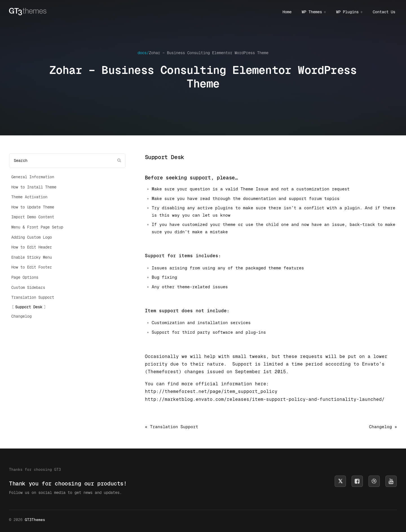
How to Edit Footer (32, 267)
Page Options (25, 277)
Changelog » (383, 427)
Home (287, 12)
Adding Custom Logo (32, 237)
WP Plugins (347, 12)
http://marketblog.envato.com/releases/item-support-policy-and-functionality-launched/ (265, 399)
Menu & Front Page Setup (37, 227)
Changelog (21, 316)
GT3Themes (35, 520)
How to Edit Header (32, 247)
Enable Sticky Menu (32, 257)
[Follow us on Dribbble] (374, 481)
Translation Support (33, 297)
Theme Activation (29, 197)
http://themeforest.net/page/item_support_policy (211, 391)
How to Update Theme (33, 207)
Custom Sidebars (28, 287)
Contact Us (384, 12)
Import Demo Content (33, 217)
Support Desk (29, 307)
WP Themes (312, 12)
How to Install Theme (34, 187)
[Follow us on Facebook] (357, 481)
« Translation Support (172, 427)
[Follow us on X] (340, 481)
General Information (33, 177)
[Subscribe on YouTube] (391, 481)
